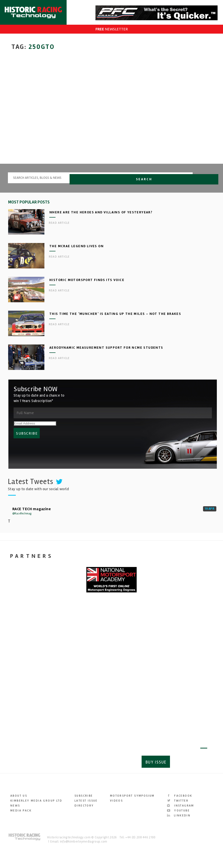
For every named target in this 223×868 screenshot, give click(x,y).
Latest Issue (86, 801)
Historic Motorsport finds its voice (87, 284)
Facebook (180, 797)
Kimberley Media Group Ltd (36, 801)
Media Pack (21, 811)
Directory (84, 806)
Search (205, 181)
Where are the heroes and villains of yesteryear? (101, 216)
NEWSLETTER (112, 29)
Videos (116, 801)
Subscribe (190, 763)
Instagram (181, 806)
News (15, 806)
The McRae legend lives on (76, 250)
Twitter (178, 801)
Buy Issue (155, 763)
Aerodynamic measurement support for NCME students (106, 352)
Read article (59, 227)
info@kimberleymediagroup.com (84, 842)
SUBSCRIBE (27, 437)
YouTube (178, 811)
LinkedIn (179, 816)
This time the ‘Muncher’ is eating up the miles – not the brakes (115, 318)
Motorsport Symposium (132, 797)
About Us (19, 797)
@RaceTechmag (22, 517)
